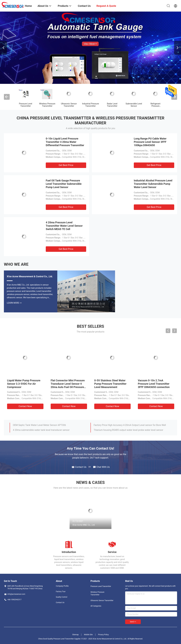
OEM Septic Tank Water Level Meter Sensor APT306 (39, 425)
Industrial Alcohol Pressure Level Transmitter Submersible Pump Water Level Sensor (153, 184)
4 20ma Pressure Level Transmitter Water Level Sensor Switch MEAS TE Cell (64, 226)
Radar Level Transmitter (112, 105)
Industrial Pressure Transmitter (91, 105)
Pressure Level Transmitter (26, 105)
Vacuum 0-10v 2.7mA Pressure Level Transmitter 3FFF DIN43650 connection (154, 384)
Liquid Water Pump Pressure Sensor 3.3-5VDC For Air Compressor (24, 384)
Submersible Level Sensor (134, 105)
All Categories (96, 606)
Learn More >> (14, 303)
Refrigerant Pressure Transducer (155, 106)
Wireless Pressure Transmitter (47, 105)
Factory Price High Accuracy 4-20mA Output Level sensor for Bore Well (130, 425)
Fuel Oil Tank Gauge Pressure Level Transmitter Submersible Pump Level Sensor (64, 184)
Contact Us (60, 603)
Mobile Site (88, 635)
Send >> (133, 622)
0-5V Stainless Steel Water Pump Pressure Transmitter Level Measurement (110, 384)
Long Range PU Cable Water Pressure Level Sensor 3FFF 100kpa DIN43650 (150, 142)
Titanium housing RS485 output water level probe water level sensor (128, 430)
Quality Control (62, 597)
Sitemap (75, 635)
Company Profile (62, 586)
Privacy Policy (103, 635)
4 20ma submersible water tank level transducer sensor (41, 430)
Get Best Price (66, 165)
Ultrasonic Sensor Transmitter (69, 105)
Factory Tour (61, 592)
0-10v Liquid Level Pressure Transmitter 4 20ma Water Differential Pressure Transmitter (65, 142)
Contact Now (25, 406)
